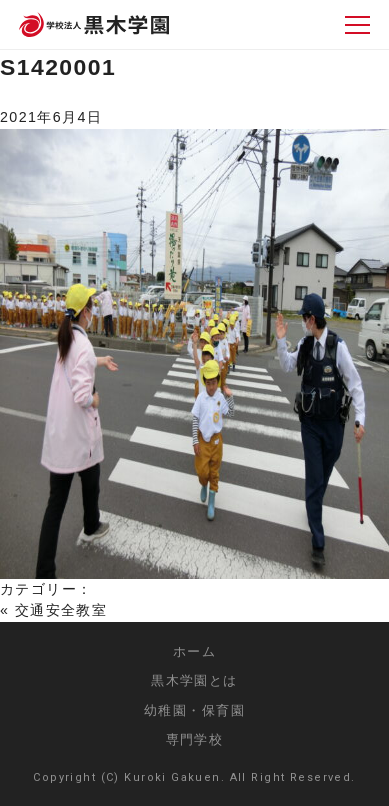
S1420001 (58, 67)
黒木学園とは (194, 680)
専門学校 (195, 739)
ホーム (194, 651)
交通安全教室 (61, 610)
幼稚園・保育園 (194, 710)
